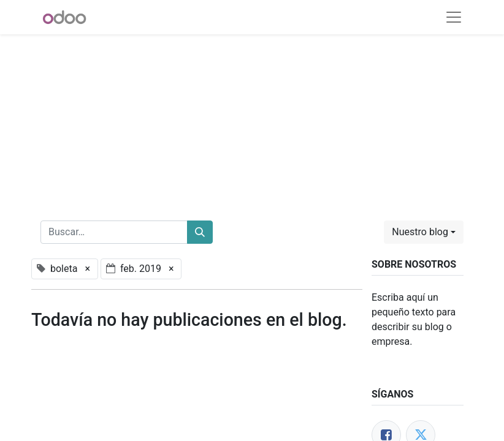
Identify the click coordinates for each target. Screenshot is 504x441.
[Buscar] (200, 232)
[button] (424, 232)
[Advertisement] (252, 120)
